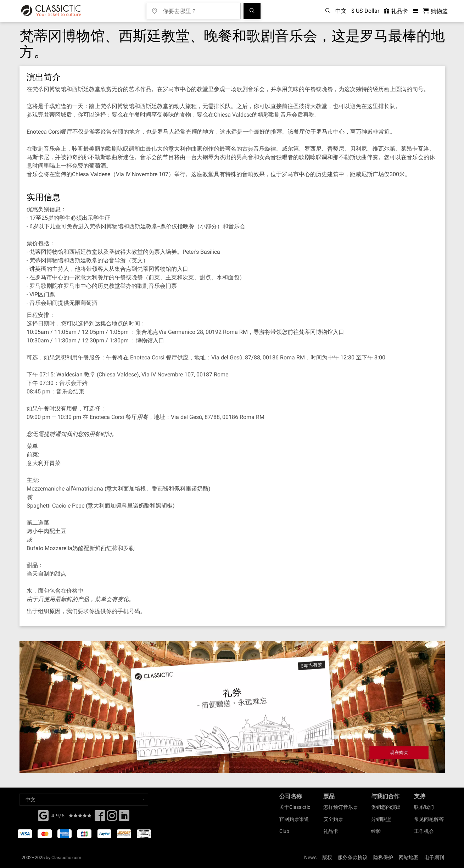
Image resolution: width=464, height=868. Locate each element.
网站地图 (409, 857)
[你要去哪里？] (199, 9)
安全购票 (333, 819)
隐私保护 (383, 857)
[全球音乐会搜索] (252, 11)
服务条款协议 (353, 857)
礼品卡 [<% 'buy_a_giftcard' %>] (396, 11)
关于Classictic (295, 807)
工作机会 (424, 831)
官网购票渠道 (294, 819)
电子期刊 (434, 857)
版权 (327, 857)
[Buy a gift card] (232, 707)
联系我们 (424, 807)
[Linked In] (124, 818)
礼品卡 (331, 831)
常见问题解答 (429, 819)
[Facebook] (43, 815)
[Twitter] (112, 818)
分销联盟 (381, 819)
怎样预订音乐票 (341, 807)
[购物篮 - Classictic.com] (435, 11)
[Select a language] (84, 800)
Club (284, 831)
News (310, 857)
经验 (376, 831)
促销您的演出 (386, 807)
